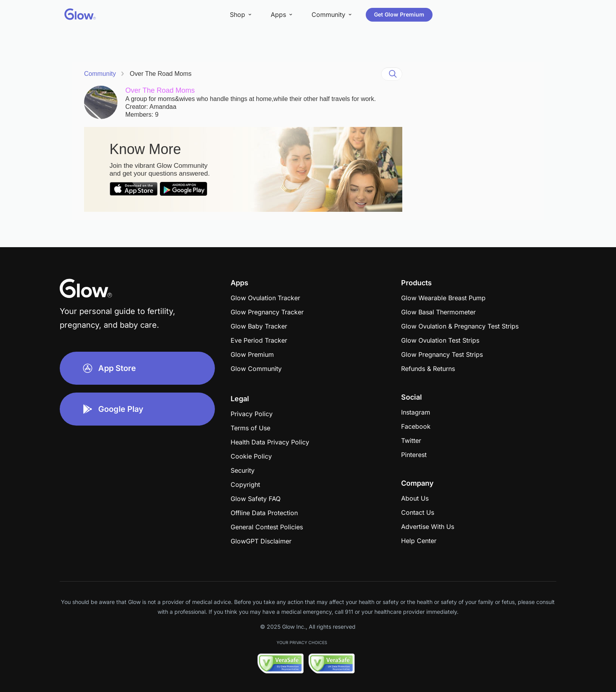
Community (100, 74)
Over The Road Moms (160, 74)
